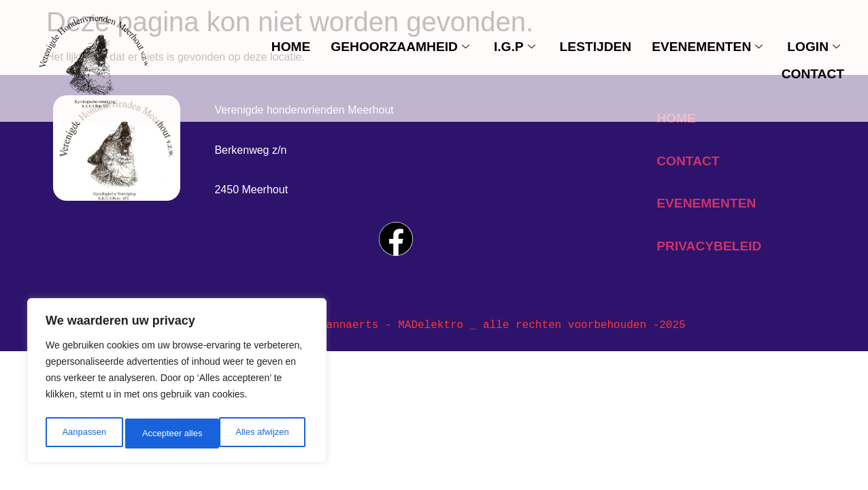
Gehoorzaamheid (400, 47)
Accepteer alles (262, 434)
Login (814, 47)
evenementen (707, 47)
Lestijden (596, 47)
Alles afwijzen (168, 434)
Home (291, 47)
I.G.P (515, 47)
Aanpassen (83, 434)
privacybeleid (709, 246)
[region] (177, 383)
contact (813, 74)
